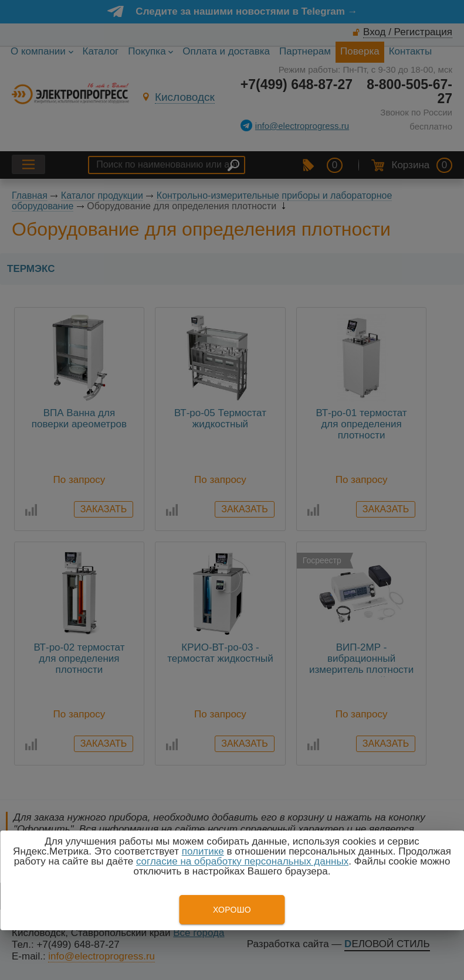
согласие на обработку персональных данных (242, 861)
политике (203, 851)
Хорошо (232, 910)
